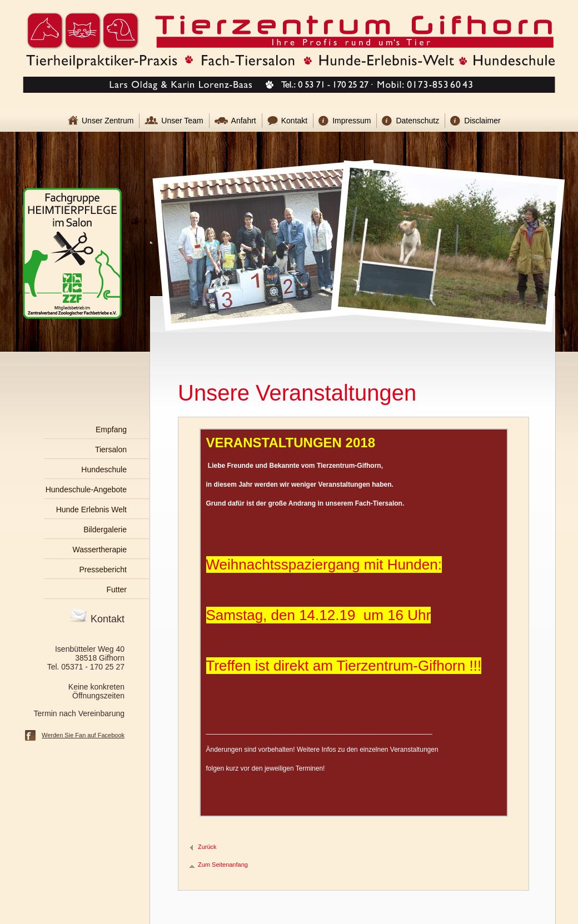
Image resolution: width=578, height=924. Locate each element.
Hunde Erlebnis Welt (91, 510)
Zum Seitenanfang (223, 865)
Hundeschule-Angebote (86, 490)
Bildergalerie (105, 530)
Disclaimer (482, 121)
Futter (116, 590)
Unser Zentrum (108, 121)
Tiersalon (111, 449)
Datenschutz (417, 121)
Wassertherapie (99, 550)
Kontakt (294, 121)
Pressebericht (103, 570)
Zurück (207, 847)
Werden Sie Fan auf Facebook (83, 735)
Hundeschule (104, 470)
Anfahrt (244, 121)
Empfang (111, 429)
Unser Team (182, 121)
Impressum (352, 121)
